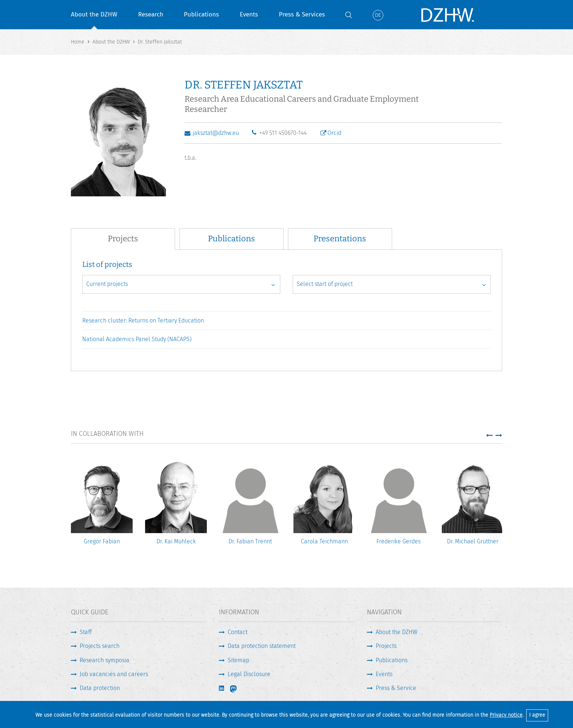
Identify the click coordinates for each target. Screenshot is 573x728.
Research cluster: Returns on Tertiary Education (143, 320)
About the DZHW (94, 14)
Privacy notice (506, 715)
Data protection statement (262, 646)
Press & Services (302, 14)
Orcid (334, 133)
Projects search (100, 646)
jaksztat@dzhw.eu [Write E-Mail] (216, 133)
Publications (201, 14)
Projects (386, 646)
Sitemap (238, 660)
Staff (86, 632)
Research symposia (105, 660)
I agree (537, 715)
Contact (238, 632)
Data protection (100, 688)
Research (151, 14)
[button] (489, 435)
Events (249, 14)
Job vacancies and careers (114, 674)
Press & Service (396, 688)
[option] (102, 506)
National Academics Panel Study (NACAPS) (137, 339)
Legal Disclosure (249, 674)
